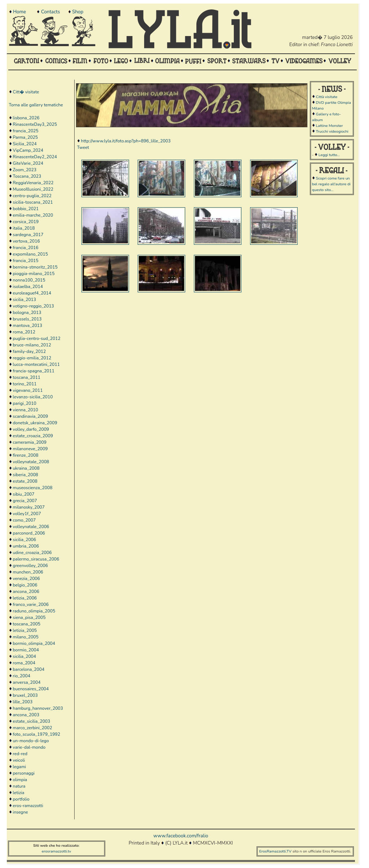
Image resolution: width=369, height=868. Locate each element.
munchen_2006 (28, 572)
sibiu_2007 (24, 494)
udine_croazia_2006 (32, 553)
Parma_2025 (25, 137)
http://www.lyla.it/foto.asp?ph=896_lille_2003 (126, 141)
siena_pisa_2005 (29, 617)
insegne (21, 812)
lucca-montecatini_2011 (36, 364)
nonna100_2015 (29, 280)
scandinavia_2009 (30, 416)
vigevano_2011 (28, 390)
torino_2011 (25, 384)
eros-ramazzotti (28, 806)
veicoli (19, 760)
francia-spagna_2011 (34, 371)
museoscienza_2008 (33, 488)
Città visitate (326, 97)
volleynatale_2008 (31, 462)
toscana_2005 (27, 624)
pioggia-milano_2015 (34, 274)
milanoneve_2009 (30, 449)
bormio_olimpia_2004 (34, 643)
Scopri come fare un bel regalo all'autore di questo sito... (331, 184)
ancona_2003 (26, 715)
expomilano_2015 (30, 254)
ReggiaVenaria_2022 (33, 183)
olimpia (20, 780)
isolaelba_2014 (28, 287)
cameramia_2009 (30, 442)
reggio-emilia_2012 (32, 358)
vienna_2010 (26, 410)
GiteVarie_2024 (28, 163)
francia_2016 (26, 248)
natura (19, 786)
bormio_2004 (26, 650)
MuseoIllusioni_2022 (33, 189)
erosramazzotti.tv (57, 851)
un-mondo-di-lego (31, 741)
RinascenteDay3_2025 (35, 124)
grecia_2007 (25, 501)
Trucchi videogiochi (332, 131)
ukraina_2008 (26, 468)
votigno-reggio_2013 (34, 306)
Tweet (83, 147)
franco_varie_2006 (31, 604)
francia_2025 (26, 131)
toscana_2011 (27, 377)
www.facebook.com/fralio (181, 836)
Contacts (50, 12)
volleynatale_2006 (31, 527)
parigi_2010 (25, 403)
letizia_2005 (25, 630)
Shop (78, 12)
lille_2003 (23, 702)
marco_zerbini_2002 (33, 728)
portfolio (21, 799)
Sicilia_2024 (25, 144)
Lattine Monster (329, 126)
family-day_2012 (30, 351)
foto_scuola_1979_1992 (37, 734)
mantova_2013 (28, 325)
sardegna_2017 (28, 235)
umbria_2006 (26, 546)
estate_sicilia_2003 (32, 721)
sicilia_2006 (25, 540)
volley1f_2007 (27, 514)
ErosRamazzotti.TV (275, 851)
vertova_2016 (26, 241)
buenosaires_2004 (31, 689)
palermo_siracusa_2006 (36, 559)
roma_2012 (24, 332)
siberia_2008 (26, 475)
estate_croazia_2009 (33, 436)
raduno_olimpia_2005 (34, 611)
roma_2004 (24, 663)
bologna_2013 (27, 313)
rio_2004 (22, 676)
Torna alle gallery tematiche (36, 105)
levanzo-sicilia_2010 (33, 397)
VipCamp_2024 (28, 150)
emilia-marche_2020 (33, 215)
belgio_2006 (25, 585)
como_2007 (25, 520)
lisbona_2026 (26, 118)
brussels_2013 (27, 319)
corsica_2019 (26, 222)
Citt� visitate (26, 92)
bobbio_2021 (26, 209)
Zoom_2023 (25, 170)
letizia (19, 793)
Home (19, 12)
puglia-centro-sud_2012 (37, 338)
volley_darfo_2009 (31, 429)
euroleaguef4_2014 (32, 293)
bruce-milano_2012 (32, 345)
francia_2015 (26, 261)
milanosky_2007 (29, 507)
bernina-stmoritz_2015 (35, 267)
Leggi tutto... (329, 155)
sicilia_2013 (25, 300)
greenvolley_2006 (30, 566)
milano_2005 (26, 637)
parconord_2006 (29, 533)
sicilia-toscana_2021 (33, 202)
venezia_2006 (26, 579)
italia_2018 (24, 228)
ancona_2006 (26, 592)
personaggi (24, 773)
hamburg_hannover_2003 (38, 708)
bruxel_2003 (25, 695)
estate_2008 (25, 481)
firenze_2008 (26, 455)
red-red (20, 754)
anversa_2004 (27, 682)
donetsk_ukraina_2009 (35, 423)
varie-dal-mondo (29, 747)
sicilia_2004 (25, 656)
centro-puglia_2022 (32, 196)
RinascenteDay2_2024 (35, 157)
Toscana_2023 (27, 176)
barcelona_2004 (29, 669)
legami (19, 767)
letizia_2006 (25, 598)
